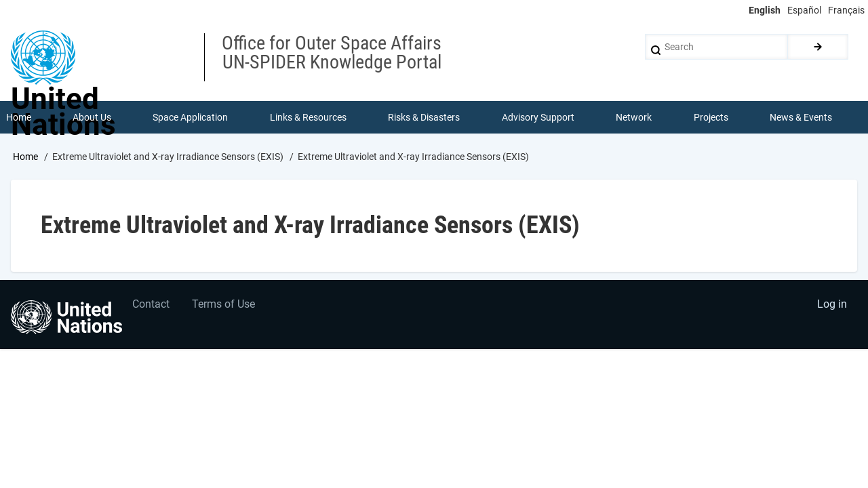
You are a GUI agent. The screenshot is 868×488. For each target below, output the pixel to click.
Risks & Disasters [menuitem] (425, 118)
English (765, 10)
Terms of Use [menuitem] (225, 307)
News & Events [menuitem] (802, 118)
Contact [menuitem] (152, 307)
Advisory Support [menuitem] (538, 118)
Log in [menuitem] (831, 307)
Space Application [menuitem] (191, 118)
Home (25, 158)
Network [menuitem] (634, 118)
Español (804, 10)
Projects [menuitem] (711, 118)
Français (846, 10)
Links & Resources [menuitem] (308, 118)
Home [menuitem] (19, 118)
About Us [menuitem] (92, 118)
